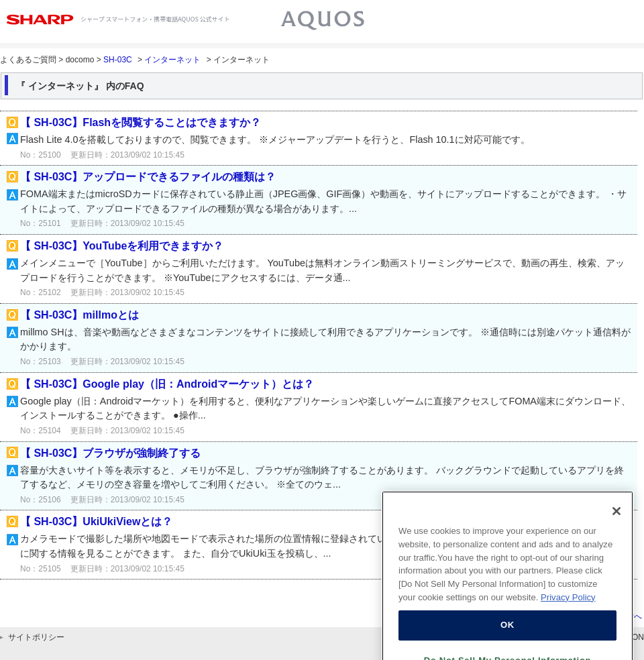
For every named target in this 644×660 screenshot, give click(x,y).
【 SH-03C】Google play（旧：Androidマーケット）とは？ (167, 384)
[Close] (616, 520)
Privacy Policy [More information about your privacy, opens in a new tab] (568, 606)
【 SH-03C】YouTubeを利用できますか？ (122, 246)
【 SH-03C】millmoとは (79, 315)
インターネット (172, 60)
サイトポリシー (36, 637)
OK (507, 634)
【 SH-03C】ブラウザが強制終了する (110, 453)
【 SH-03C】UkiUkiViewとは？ (96, 521)
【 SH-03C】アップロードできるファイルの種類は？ (148, 177)
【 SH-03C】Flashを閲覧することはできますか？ (141, 122)
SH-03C (118, 60)
